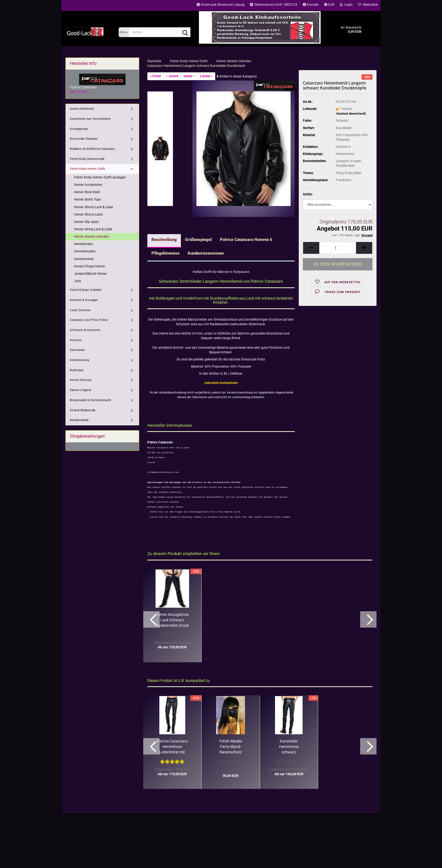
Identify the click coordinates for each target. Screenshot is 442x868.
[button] (329, 5)
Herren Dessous (81, 380)
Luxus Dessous (80, 310)
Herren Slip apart (86, 222)
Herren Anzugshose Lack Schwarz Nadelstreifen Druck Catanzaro (172, 620)
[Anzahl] (338, 248)
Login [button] (346, 5)
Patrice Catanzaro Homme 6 (246, 240)
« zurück (172, 76)
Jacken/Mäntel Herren (90, 274)
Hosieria (76, 340)
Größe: (308, 194)
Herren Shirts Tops (87, 199)
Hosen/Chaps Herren (89, 266)
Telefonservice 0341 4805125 (274, 5)
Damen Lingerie (80, 390)
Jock (77, 281)
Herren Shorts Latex (88, 214)
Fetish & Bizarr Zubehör (86, 290)
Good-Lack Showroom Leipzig (221, 5)
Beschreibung (164, 240)
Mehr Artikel (79, 92)
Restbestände (79, 420)
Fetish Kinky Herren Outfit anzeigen (100, 177)
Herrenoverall (84, 259)
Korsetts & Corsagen (84, 300)
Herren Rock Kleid (87, 192)
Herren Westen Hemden (91, 237)
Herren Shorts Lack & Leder (94, 207)
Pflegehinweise (165, 253)
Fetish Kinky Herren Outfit (87, 169)
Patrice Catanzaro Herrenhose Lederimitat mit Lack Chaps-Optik (172, 747)
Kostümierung (79, 360)
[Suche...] (124, 32)
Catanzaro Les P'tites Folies (89, 320)
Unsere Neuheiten (82, 109)
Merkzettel (368, 5)
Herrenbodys (83, 244)
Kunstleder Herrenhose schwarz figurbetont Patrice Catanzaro (289, 747)
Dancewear (77, 350)
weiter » (189, 76)
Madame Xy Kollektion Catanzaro (92, 149)
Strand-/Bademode (83, 410)
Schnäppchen (79, 129)
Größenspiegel (198, 240)
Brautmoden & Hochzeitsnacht (91, 400)
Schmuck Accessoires (85, 330)
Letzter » (206, 76)
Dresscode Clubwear (84, 139)
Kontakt (311, 5)
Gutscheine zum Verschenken (90, 119)
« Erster (156, 76)
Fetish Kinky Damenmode (87, 159)
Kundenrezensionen (206, 253)
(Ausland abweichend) (351, 114)
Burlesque (77, 370)
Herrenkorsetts (85, 251)
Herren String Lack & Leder (93, 229)
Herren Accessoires (88, 185)
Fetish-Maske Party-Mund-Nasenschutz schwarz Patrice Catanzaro (231, 747)
